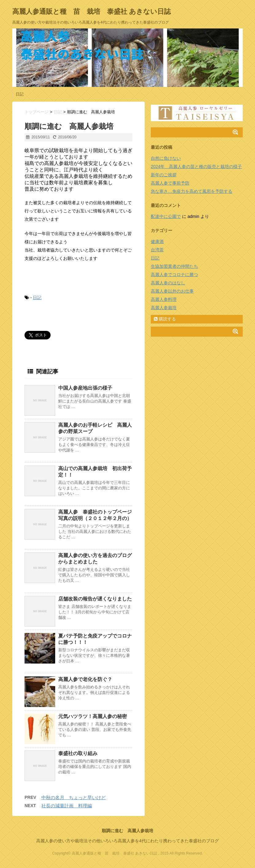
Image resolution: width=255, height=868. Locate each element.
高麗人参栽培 (164, 308)
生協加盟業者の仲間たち (174, 266)
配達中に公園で (166, 216)
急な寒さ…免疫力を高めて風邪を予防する (192, 191)
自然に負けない (166, 158)
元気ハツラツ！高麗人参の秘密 (93, 716)
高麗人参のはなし (168, 283)
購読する (165, 319)
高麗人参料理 (164, 299)
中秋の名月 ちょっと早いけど (74, 797)
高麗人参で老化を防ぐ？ (85, 679)
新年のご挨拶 (164, 175)
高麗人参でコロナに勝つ (174, 275)
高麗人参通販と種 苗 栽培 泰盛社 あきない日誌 (91, 11)
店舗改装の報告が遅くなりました (95, 599)
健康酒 (157, 241)
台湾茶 (157, 250)
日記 (20, 94)
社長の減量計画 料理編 (67, 806)
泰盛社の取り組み (78, 753)
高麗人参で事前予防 (170, 183)
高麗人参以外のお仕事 (172, 291)
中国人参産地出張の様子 (85, 388)
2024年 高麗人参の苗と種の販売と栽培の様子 (196, 166)
